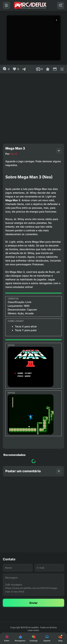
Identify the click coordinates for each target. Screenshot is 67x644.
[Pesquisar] (61, 5)
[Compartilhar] (24, 69)
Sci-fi (14, 154)
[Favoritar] (48, 69)
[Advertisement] (33, 107)
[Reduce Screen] (55, 69)
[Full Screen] (62, 69)
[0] (6, 69)
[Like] (16, 69)
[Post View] (39, 69)
